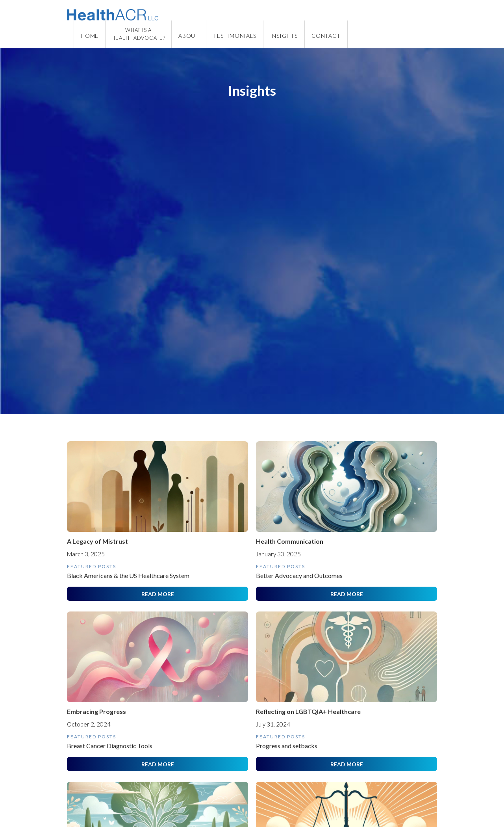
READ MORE (158, 594)
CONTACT (326, 36)
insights (284, 36)
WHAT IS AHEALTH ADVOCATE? (138, 34)
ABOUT (189, 36)
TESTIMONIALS (235, 36)
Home (90, 36)
